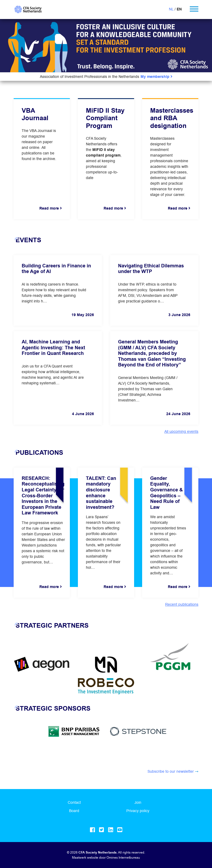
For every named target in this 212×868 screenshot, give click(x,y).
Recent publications (182, 604)
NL (171, 9)
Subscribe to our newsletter (171, 771)
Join (138, 802)
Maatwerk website (85, 857)
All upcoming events (181, 431)
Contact (74, 802)
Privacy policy (138, 811)
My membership (156, 77)
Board (74, 811)
